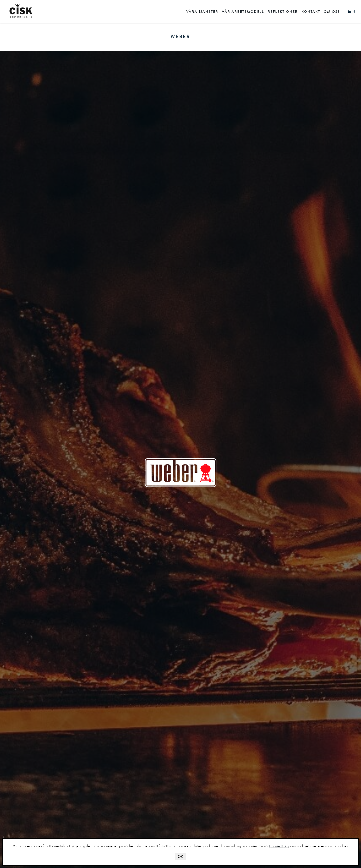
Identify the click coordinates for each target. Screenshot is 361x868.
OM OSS (332, 12)
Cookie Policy (279, 846)
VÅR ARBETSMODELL (243, 12)
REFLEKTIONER (283, 12)
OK (180, 857)
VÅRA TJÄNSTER (202, 12)
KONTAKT (311, 12)
